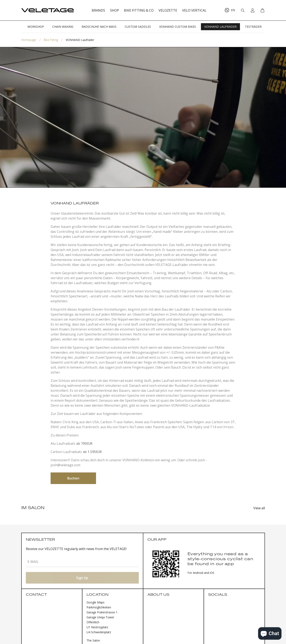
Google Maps (96, 602)
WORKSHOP (36, 27)
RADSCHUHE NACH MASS (99, 27)
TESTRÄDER (253, 27)
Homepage (29, 40)
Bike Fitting (51, 40)
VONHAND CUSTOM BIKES (178, 27)
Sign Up (82, 578)
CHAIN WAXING (63, 27)
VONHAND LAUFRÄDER (220, 27)
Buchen (73, 478)
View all (259, 508)
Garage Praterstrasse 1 (102, 612)
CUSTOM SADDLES (138, 27)
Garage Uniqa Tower (100, 617)
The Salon (93, 640)
